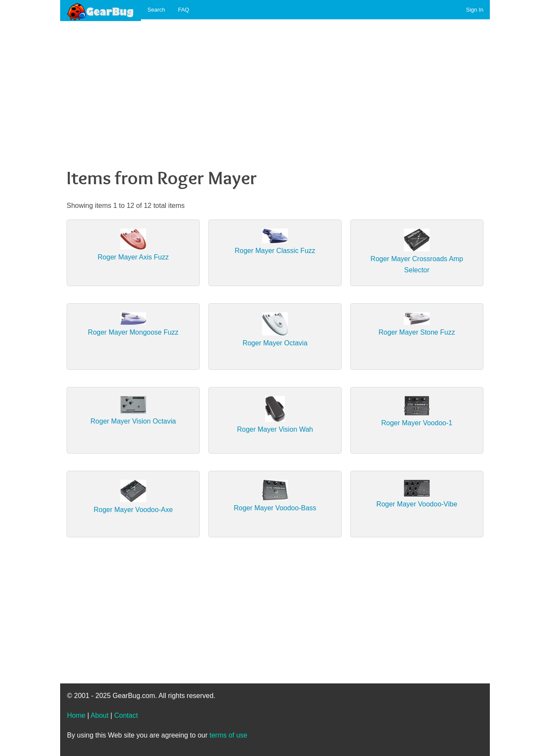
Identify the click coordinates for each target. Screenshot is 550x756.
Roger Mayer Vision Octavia (133, 421)
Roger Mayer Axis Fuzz (133, 257)
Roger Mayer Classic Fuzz (275, 251)
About (100, 715)
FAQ (183, 10)
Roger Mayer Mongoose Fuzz (133, 332)
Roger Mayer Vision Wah (275, 429)
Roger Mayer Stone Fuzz (417, 332)
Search (156, 10)
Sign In (475, 10)
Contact (126, 715)
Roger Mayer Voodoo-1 (417, 423)
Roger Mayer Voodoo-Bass (275, 508)
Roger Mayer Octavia (275, 343)
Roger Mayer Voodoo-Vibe (417, 504)
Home (76, 715)
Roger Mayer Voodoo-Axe (133, 510)
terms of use (228, 735)
